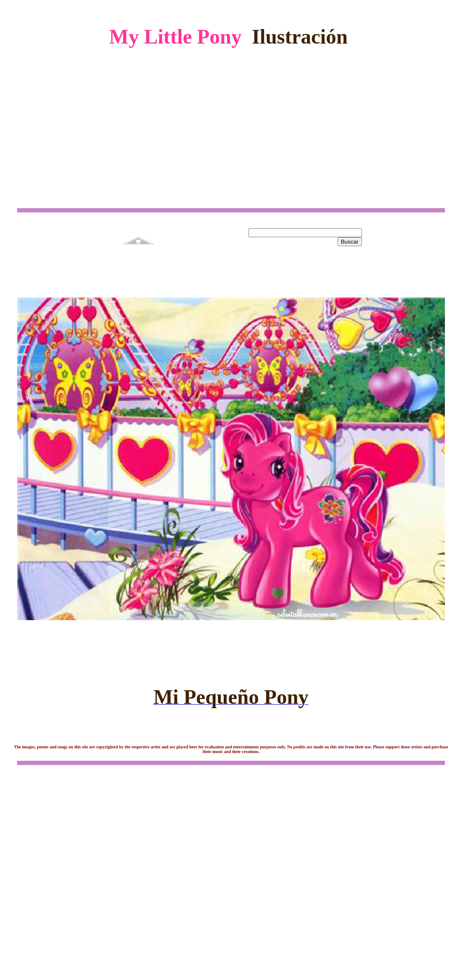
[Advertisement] (231, 121)
